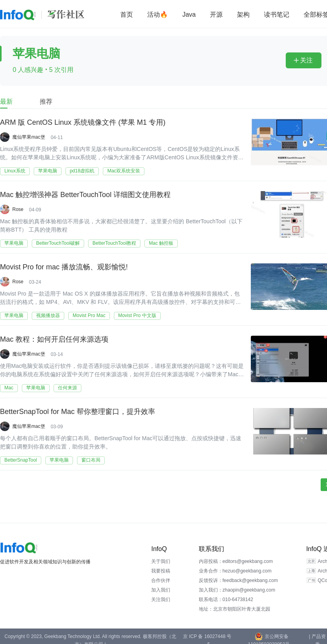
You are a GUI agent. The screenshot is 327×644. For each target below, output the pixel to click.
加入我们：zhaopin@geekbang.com (237, 590)
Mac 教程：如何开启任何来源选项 (54, 339)
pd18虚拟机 (82, 171)
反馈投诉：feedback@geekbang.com (239, 580)
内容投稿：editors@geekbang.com (236, 561)
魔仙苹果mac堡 (29, 137)
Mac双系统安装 (124, 171)
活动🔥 (158, 15)
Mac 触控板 (161, 243)
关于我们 (161, 561)
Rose (18, 209)
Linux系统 (15, 171)
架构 (243, 15)
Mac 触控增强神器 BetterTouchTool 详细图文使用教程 (85, 195)
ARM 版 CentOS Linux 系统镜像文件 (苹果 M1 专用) (83, 122)
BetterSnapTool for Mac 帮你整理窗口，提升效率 (78, 412)
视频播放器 (48, 315)
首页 (127, 15)
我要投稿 (161, 571)
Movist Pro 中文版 (137, 315)
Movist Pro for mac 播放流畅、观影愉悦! (64, 267)
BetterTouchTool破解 (58, 243)
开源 (216, 15)
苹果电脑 (48, 171)
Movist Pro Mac (89, 315)
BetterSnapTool (21, 460)
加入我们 (161, 590)
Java (189, 15)
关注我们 (161, 600)
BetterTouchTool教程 (114, 243)
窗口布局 (91, 460)
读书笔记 (277, 15)
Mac (9, 388)
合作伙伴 (161, 580)
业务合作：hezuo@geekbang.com (235, 571)
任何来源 (67, 388)
